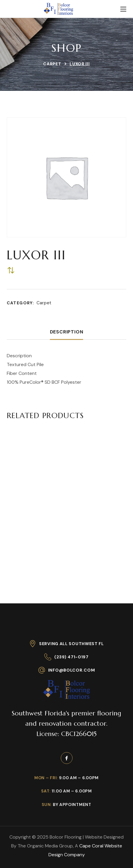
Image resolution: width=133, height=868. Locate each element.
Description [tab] (67, 332)
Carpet (52, 64)
